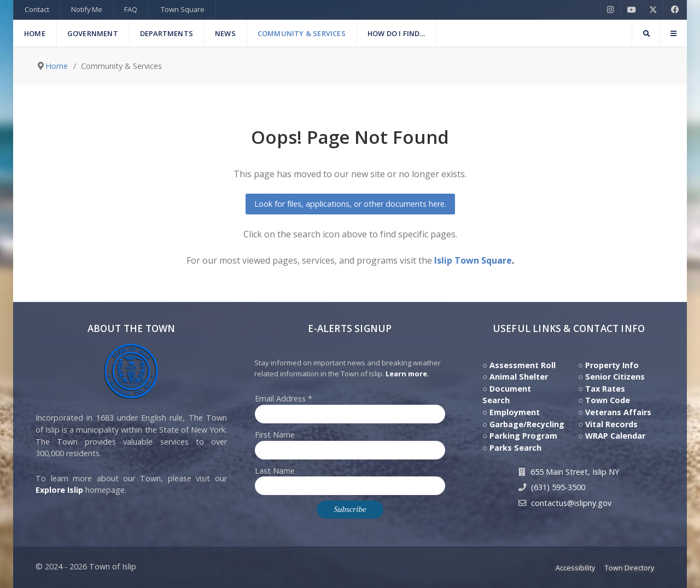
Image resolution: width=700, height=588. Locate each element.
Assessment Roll (523, 365)
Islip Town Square (473, 260)
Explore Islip (59, 490)
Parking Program (523, 436)
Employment (515, 412)
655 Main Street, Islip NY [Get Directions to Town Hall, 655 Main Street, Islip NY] (575, 472)
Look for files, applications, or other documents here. (350, 204)
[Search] (646, 33)
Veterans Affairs (618, 412)
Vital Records (611, 424)
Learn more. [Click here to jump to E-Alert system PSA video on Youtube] (407, 374)
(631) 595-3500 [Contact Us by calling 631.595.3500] (558, 487)
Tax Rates (605, 389)
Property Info (612, 365)
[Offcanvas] (673, 33)
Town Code (608, 400)
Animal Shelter (519, 377)
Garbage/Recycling (527, 424)
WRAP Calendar (615, 436)
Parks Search (515, 448)
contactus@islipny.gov (571, 503)
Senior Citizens (615, 377)
